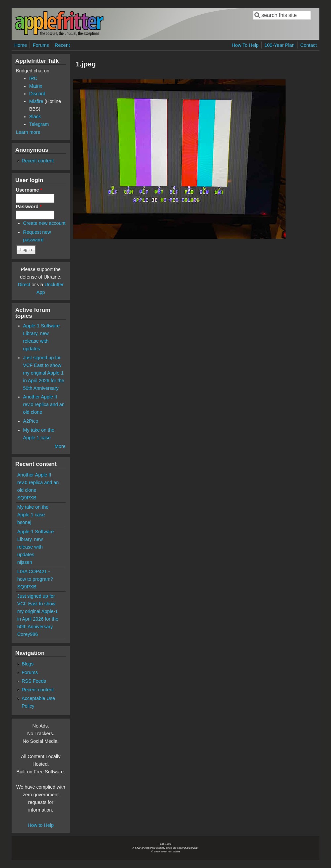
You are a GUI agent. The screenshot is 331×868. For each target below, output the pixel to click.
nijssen (25, 562)
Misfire (36, 101)
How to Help (41, 825)
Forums (41, 45)
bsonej (24, 522)
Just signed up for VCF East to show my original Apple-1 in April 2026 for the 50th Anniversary (44, 373)
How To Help (245, 45)
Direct (24, 285)
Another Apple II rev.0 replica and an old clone (44, 404)
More (60, 446)
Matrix (36, 86)
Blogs (28, 664)
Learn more (28, 132)
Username (29, 190)
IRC (33, 78)
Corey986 (28, 634)
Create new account (44, 223)
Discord (37, 94)
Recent (62, 45)
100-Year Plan (279, 45)
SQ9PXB (27, 498)
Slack (35, 117)
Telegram (39, 124)
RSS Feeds (34, 681)
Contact (308, 45)
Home (21, 45)
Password (29, 207)
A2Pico (31, 421)
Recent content (38, 161)
